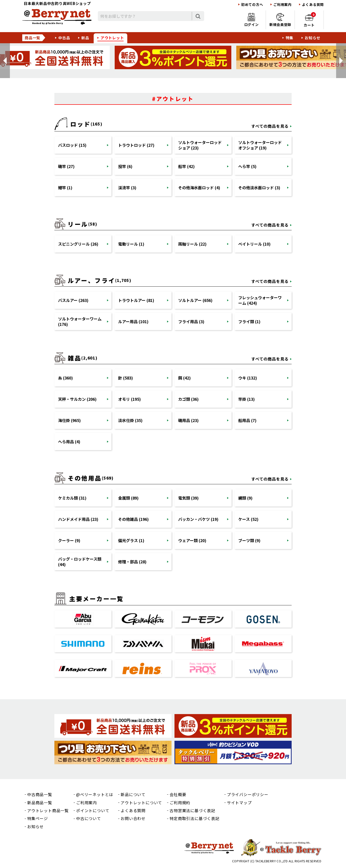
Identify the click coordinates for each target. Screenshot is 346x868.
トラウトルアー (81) (136, 300)
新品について (133, 794)
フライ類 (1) (249, 321)
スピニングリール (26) (78, 244)
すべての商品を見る (270, 126)
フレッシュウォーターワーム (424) (260, 300)
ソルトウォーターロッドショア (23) (200, 145)
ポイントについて (93, 810)
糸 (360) (65, 378)
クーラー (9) (69, 540)
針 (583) (126, 378)
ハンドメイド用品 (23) (78, 519)
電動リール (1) (131, 244)
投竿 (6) (125, 166)
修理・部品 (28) (132, 562)
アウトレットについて (141, 803)
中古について (89, 818)
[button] (5, 61)
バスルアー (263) (73, 300)
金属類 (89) (128, 498)
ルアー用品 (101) (133, 321)
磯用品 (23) (188, 420)
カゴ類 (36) (188, 399)
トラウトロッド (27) (136, 145)
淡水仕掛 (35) (130, 420)
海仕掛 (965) (69, 420)
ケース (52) (248, 519)
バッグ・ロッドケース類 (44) (80, 562)
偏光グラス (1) (131, 540)
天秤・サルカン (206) (77, 399)
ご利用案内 (282, 5)
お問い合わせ (133, 818)
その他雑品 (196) (133, 519)
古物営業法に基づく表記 (192, 810)
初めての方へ (252, 5)
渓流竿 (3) (127, 188)
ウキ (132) (248, 378)
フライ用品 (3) (191, 321)
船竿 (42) (186, 166)
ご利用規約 (180, 803)
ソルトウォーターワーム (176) (80, 321)
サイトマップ (239, 803)
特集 (290, 38)
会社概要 (178, 794)
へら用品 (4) (69, 442)
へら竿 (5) (247, 166)
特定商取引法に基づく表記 (195, 818)
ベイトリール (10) (254, 244)
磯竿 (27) (66, 166)
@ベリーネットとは (95, 794)
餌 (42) (184, 378)
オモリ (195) (130, 399)
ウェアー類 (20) (192, 540)
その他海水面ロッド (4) (199, 188)
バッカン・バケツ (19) (198, 519)
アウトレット (112, 38)
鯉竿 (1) (65, 188)
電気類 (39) (188, 498)
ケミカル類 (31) (72, 498)
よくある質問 (313, 5)
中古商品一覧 (40, 794)
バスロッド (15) (72, 145)
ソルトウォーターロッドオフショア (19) (260, 145)
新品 (85, 38)
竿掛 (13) (247, 399)
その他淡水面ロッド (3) (259, 188)
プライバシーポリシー (248, 794)
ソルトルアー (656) (195, 300)
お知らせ (313, 38)
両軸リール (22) (192, 244)
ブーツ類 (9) (249, 540)
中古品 (64, 38)
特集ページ (38, 818)
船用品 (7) (247, 420)
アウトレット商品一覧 (48, 810)
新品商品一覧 (40, 803)
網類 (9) (245, 498)
